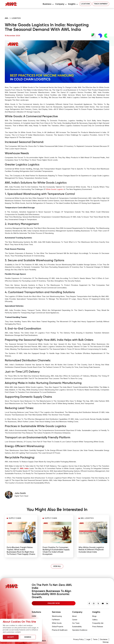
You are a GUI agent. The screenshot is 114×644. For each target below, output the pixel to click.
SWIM (34, 616)
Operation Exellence (80, 630)
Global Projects (58, 627)
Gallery (95, 620)
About (74, 616)
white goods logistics (55, 189)
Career (75, 620)
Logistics (16, 18)
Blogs (94, 616)
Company (61, 4)
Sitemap (106, 642)
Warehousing (57, 616)
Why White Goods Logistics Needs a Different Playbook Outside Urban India (91, 550)
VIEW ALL (57, 566)
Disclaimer (104, 639)
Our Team (76, 623)
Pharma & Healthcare (60, 630)
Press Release (98, 627)
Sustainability (77, 627)
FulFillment (56, 620)
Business (48, 4)
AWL (7, 18)
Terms (95, 639)
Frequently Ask (98, 623)
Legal (88, 639)
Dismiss (28, 637)
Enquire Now (54, 603)
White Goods (57, 623)
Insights (73, 4)
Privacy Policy (78, 639)
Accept (11, 637)
